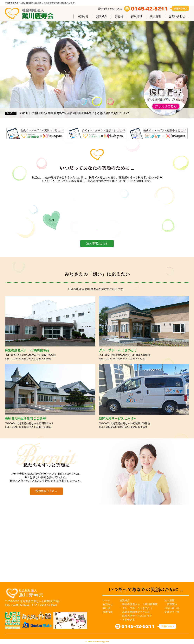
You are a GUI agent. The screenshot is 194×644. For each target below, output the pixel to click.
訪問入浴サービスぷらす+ (137, 616)
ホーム (106, 600)
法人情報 (155, 16)
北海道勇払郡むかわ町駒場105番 (40, 601)
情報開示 (172, 604)
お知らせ (83, 16)
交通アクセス (172, 612)
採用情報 (137, 16)
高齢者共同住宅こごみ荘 (136, 612)
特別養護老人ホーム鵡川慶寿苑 (140, 604)
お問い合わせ (177, 16)
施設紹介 (102, 16)
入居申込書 (129, 620)
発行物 (119, 16)
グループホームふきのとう (137, 608)
